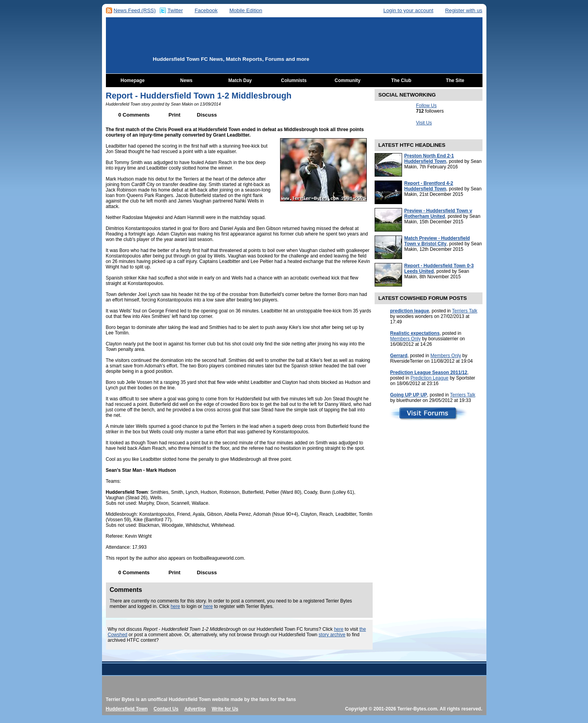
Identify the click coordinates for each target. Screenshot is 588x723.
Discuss (207, 115)
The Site (455, 80)
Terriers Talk (464, 311)
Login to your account (408, 10)
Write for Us (225, 709)
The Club (401, 80)
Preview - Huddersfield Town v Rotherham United (438, 214)
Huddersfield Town (127, 709)
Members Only (406, 339)
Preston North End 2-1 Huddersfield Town (429, 159)
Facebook (206, 10)
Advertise (195, 709)
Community (348, 80)
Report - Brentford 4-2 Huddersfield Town (429, 186)
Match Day (240, 80)
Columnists (294, 80)
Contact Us (166, 709)
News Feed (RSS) (135, 10)
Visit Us (424, 123)
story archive (332, 635)
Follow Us (427, 106)
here (175, 606)
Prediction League (430, 378)
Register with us (464, 10)
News (186, 80)
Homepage (132, 80)
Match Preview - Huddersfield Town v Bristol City (437, 241)
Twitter (175, 10)
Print (175, 115)
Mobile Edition (246, 10)
